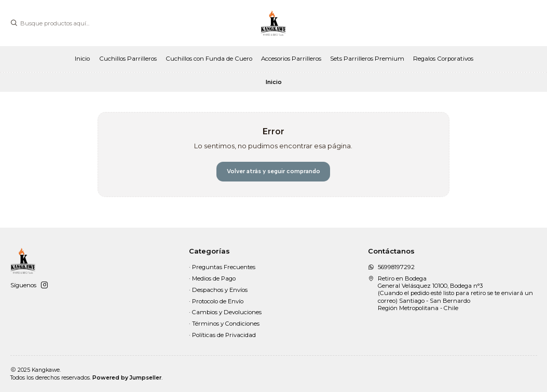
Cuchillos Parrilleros (128, 59)
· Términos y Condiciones (224, 324)
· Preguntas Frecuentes (222, 267)
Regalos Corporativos (443, 59)
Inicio (82, 59)
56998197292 (391, 267)
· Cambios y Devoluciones (225, 312)
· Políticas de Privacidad (222, 335)
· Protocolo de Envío (216, 301)
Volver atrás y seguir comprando (273, 171)
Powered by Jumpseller (127, 378)
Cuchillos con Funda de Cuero (209, 59)
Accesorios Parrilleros (291, 59)
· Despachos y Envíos (218, 290)
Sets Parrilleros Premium (367, 59)
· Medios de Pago (212, 278)
